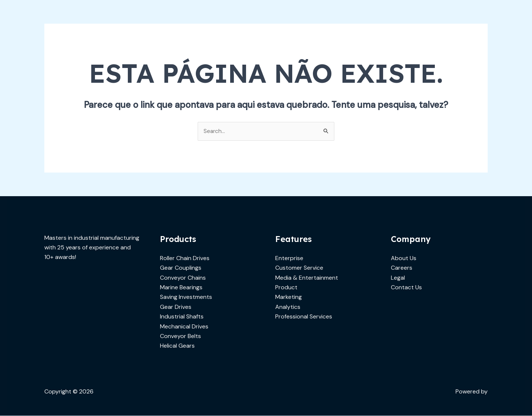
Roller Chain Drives (185, 258)
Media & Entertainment (307, 278)
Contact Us (406, 288)
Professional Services (304, 317)
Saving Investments (186, 297)
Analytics (288, 307)
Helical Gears (177, 346)
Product (286, 288)
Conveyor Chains (183, 278)
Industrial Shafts (182, 317)
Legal (398, 278)
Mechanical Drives (184, 326)
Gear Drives (176, 307)
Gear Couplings (181, 268)
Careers (402, 268)
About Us (404, 258)
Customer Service (299, 268)
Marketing (289, 297)
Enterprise (289, 258)
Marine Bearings (181, 288)
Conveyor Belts (180, 336)
